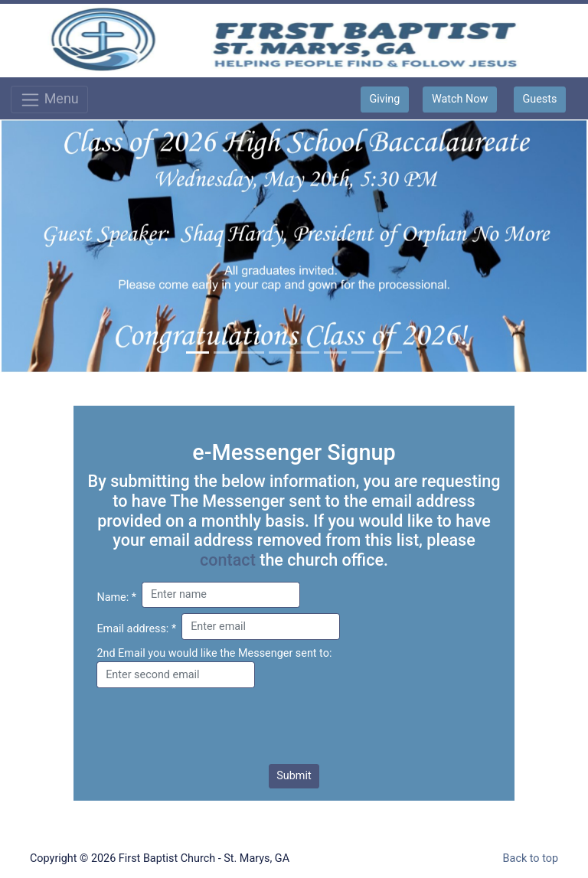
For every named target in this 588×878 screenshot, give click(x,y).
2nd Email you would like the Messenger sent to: (214, 653)
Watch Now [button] (460, 99)
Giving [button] (385, 99)
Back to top (531, 858)
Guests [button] (539, 99)
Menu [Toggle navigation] (49, 100)
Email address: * (136, 629)
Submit (294, 776)
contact (228, 560)
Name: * (116, 597)
